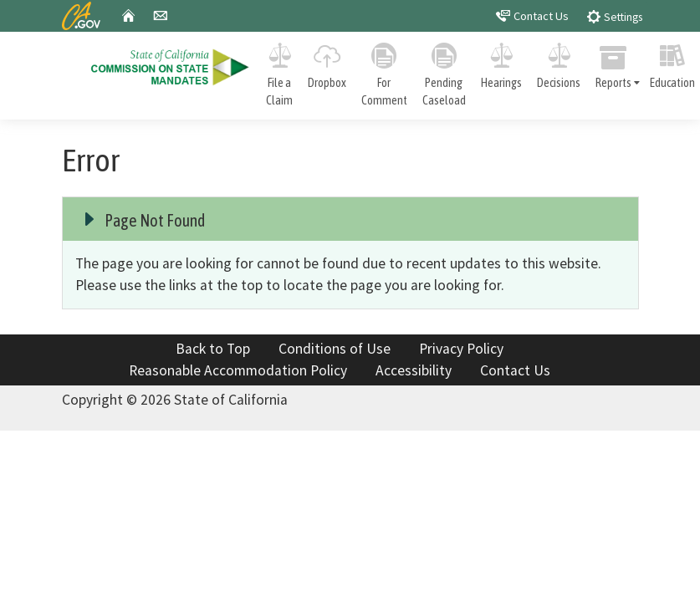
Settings (614, 16)
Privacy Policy (461, 349)
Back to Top (213, 349)
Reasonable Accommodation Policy (238, 370)
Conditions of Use (335, 349)
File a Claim (279, 71)
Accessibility (414, 370)
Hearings (501, 63)
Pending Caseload (444, 71)
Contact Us (532, 15)
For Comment (384, 71)
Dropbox (327, 63)
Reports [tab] (619, 64)
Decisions (559, 63)
